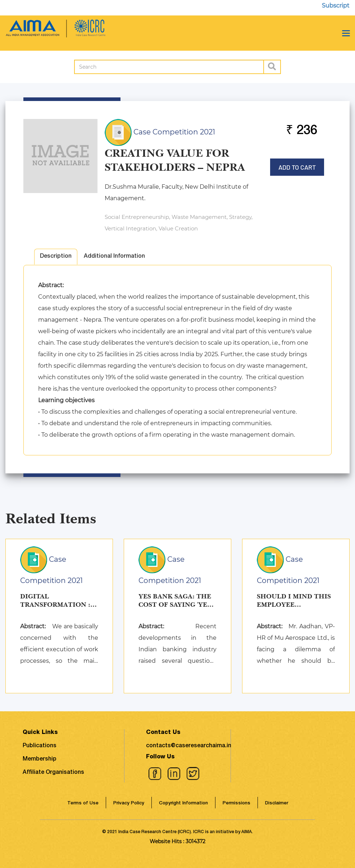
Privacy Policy (129, 803)
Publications (40, 746)
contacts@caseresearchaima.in (189, 746)
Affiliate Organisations (53, 773)
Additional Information (114, 257)
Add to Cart (297, 165)
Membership (40, 759)
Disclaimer (277, 803)
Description (56, 257)
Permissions (236, 803)
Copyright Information (183, 803)
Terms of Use (83, 803)
